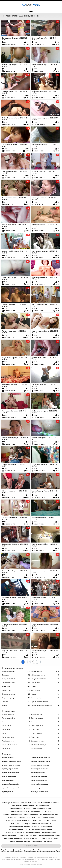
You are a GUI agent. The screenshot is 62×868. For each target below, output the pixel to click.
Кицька (45, 694)
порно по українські (38, 773)
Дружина (16, 702)
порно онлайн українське (10, 773)
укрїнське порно (43, 806)
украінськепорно (49, 833)
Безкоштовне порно (45, 741)
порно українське (8, 780)
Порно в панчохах (16, 722)
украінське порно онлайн (20, 827)
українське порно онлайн (42, 827)
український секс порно (42, 842)
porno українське (8, 757)
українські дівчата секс (42, 809)
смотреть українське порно (23, 806)
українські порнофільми (12, 815)
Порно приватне (45, 722)
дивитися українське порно (11, 761)
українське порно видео (41, 824)
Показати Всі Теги (31, 846)
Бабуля (16, 706)
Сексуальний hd (45, 671)
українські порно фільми (41, 812)
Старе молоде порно (16, 698)
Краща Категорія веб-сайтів (13, 668)
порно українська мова (39, 776)
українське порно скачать (20, 830)
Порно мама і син (16, 737)
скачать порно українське (49, 803)
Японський (16, 675)
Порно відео (16, 730)
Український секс (45, 714)
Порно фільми (16, 726)
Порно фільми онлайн (16, 745)
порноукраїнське (8, 792)
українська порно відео (50, 815)
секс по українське (29, 803)
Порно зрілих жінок (16, 718)
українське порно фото (15, 833)
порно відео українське (10, 769)
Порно (16, 733)
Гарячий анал (16, 690)
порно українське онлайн (10, 784)
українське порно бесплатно (44, 821)
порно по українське (9, 776)
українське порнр (33, 833)
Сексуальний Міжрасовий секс (45, 706)
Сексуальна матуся (16, 679)
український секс (31, 839)
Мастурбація (45, 690)
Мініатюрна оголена (45, 675)
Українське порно (25, 865)
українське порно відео (20, 824)
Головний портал (10, 711)
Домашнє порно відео (45, 745)
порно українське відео (39, 780)
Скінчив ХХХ (45, 686)
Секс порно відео (16, 714)
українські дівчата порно (20, 809)
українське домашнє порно (19, 818)
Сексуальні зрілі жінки (45, 679)
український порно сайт (27, 836)
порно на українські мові (40, 769)
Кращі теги (8, 754)
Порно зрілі (16, 749)
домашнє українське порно (40, 761)
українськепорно (9, 836)
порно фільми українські (10, 788)
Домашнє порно (45, 749)
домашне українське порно (11, 765)
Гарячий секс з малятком (45, 702)
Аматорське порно (16, 671)
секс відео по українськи (40, 792)
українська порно (31, 815)
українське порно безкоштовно (18, 821)
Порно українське (45, 726)
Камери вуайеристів (45, 698)
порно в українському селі (40, 765)
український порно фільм (49, 836)
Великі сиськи (16, 686)
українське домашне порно (43, 818)
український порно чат (13, 839)
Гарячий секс (45, 683)
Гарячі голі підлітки (16, 683)
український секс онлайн (20, 842)
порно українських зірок (39, 784)
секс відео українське (11, 803)
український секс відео (49, 839)
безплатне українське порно (41, 757)
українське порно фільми (42, 830)
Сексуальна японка (16, 694)
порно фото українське (39, 788)
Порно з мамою (45, 733)
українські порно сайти (20, 812)
